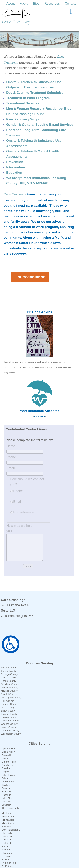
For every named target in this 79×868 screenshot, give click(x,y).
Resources (52, 4)
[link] (11, 4)
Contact (70, 4)
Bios (36, 4)
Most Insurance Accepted (39, 405)
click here (39, 411)
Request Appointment (30, 272)
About (11, 4)
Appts (24, 4)
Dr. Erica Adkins (39, 307)
